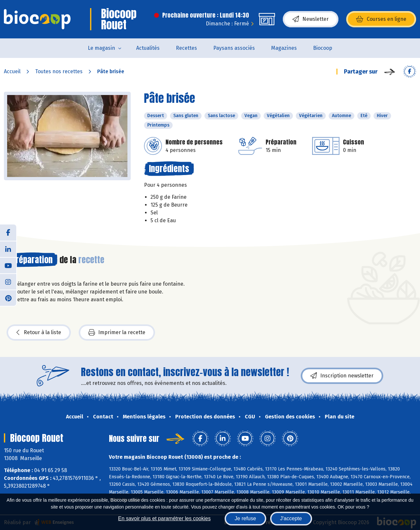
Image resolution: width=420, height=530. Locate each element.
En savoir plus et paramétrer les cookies (164, 518)
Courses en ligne (381, 19)
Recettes (186, 48)
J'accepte (291, 518)
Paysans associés (234, 48)
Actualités (148, 48)
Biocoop (323, 48)
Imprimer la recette (117, 333)
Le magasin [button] (101, 48)
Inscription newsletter (342, 376)
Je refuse (245, 518)
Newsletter (311, 19)
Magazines (284, 48)
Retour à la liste (39, 333)
